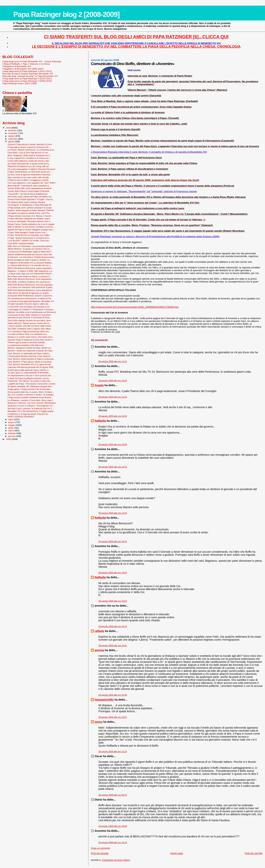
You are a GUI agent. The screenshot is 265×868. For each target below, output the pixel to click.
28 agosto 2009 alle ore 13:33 (113, 397)
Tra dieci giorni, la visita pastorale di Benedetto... (29, 373)
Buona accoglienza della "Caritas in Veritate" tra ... (30, 260)
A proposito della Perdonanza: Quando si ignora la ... (31, 296)
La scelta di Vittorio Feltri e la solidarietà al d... (28, 334)
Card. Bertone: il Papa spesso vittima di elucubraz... (30, 362)
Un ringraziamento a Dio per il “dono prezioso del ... (30, 375)
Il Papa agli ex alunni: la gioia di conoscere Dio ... (29, 147)
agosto (12, 142)
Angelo (99, 385)
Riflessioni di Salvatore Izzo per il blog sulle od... (29, 166)
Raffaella (100, 421)
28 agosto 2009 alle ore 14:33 (113, 513)
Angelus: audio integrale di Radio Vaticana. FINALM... (31, 210)
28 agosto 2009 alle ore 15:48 (113, 695)
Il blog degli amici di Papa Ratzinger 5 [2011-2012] (27, 71)
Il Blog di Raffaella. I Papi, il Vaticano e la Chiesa (26, 64)
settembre (13, 139)
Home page (177, 853)
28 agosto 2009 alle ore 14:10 (113, 467)
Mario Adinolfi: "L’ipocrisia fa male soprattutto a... (29, 186)
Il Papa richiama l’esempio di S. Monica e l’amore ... (30, 216)
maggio (12, 425)
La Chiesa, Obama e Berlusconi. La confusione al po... (32, 150)
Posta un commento (100, 848)
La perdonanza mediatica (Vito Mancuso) (26, 345)
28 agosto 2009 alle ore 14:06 (113, 444)
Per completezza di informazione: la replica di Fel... (30, 298)
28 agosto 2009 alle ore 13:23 (113, 361)
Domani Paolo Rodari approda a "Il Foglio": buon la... (31, 199)
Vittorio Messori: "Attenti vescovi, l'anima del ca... (29, 323)
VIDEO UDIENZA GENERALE (21, 417)
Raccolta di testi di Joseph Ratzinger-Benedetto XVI (28, 74)
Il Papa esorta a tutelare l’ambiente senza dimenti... (30, 397)
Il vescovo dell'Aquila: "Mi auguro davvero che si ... (30, 221)
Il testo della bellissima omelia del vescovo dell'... (29, 161)
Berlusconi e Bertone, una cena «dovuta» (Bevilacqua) (32, 403)
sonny (99, 722)
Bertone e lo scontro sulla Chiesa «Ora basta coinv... (31, 337)
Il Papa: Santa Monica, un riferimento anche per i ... (30, 172)
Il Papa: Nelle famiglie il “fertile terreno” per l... (28, 232)
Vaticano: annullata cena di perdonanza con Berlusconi (32, 312)
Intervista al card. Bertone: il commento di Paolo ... (30, 318)
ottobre (12, 136)
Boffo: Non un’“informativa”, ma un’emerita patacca (30, 246)
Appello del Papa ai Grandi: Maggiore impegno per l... (31, 230)
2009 (9, 128)
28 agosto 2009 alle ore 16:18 (113, 751)
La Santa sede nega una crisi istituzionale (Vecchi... (30, 274)
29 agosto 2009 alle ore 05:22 (113, 795)
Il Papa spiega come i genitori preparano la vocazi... (30, 208)
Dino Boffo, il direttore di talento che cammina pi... (29, 282)
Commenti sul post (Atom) (116, 860)
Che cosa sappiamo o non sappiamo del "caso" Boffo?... (32, 183)
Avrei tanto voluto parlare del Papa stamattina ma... (30, 197)
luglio (11, 419)
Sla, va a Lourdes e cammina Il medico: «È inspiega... (31, 395)
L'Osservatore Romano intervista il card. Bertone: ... (30, 356)
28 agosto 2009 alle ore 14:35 (113, 541)
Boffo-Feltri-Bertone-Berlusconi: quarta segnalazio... (30, 268)
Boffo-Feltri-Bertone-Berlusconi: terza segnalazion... (30, 279)
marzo (11, 431)
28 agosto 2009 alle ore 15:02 (113, 601)
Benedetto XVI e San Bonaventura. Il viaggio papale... (31, 411)
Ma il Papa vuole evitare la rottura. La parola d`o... (30, 276)
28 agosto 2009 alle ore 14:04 (113, 416)
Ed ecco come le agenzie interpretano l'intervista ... (30, 175)
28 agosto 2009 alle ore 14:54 (113, 573)
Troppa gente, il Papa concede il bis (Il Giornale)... (30, 389)
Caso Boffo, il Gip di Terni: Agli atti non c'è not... (28, 153)
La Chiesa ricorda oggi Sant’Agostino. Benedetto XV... (31, 301)
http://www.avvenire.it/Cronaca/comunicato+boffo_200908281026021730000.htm (135, 307)
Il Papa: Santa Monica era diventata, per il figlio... (29, 235)
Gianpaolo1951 (104, 700)
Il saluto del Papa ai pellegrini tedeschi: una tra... (29, 378)
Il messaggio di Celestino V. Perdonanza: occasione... (31, 310)
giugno (12, 422)
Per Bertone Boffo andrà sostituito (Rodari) (26, 202)
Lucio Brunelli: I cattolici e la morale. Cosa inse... (29, 241)
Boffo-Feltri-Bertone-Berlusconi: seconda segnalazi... (31, 285)
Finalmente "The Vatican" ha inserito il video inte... (30, 381)
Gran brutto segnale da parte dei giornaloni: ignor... (30, 320)
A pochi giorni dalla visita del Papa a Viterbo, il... (29, 370)
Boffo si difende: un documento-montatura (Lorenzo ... (31, 227)
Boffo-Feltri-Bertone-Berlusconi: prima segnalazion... (31, 290)
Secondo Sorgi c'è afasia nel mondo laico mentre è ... (31, 340)
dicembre (13, 130)
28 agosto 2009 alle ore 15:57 (113, 717)
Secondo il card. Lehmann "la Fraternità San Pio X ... (31, 409)
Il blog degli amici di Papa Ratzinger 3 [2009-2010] (27, 81)
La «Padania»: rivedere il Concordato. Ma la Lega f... (31, 400)
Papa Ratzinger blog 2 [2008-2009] (66, 14)
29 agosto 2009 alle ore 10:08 (113, 826)
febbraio (12, 433)
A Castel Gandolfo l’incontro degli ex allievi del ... (29, 304)
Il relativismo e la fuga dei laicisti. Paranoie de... (28, 414)
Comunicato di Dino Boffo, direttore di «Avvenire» (29, 315)
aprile (11, 428)
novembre (13, 133)
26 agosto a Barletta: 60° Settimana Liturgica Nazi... (30, 386)
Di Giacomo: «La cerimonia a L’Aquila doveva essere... (32, 257)
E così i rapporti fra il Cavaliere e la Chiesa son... (29, 158)
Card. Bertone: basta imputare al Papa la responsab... (31, 359)
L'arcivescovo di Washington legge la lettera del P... (30, 252)
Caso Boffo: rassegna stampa (21, 243)
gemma (99, 650)
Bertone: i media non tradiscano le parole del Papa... (31, 351)
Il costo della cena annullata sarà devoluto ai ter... (29, 307)
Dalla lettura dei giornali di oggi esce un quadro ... (29, 293)
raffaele (99, 631)
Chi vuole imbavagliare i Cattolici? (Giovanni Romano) (31, 169)
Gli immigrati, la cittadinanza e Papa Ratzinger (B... (30, 205)
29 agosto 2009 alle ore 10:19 (113, 842)
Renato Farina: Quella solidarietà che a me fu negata (31, 224)
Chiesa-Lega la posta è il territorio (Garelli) (26, 342)
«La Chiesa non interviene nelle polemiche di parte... (31, 287)
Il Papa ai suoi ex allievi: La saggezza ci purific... (29, 180)
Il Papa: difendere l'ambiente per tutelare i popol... (29, 219)
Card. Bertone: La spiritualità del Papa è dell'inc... (29, 353)
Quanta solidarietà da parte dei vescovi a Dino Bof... (30, 254)
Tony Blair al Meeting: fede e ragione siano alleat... (30, 329)
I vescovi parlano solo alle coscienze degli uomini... (30, 326)
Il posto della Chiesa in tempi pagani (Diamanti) (28, 191)
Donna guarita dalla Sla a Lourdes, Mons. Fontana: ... (31, 392)
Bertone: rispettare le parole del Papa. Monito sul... (30, 348)
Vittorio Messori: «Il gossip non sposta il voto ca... (29, 249)
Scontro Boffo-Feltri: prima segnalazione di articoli (29, 188)
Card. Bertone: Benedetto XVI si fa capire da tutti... (30, 364)
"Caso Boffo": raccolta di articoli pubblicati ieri (27, 194)
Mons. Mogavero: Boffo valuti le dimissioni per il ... (30, 155)
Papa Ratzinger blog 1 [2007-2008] (20, 83)
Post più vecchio (254, 853)
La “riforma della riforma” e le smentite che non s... (30, 265)
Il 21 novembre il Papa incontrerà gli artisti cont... (29, 331)
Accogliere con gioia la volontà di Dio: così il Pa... (29, 213)
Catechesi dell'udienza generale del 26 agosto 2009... (31, 367)
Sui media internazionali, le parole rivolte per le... (29, 164)
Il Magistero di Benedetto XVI (17, 66)
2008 (9, 439)
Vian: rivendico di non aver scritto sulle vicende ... (29, 177)
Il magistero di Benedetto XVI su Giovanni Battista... (30, 263)
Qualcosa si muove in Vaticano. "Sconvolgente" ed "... (31, 406)
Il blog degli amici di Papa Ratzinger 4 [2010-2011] (27, 78)
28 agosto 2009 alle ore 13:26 (113, 381)
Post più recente (100, 853)
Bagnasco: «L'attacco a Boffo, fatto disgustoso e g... (30, 271)
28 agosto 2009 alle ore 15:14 (113, 626)
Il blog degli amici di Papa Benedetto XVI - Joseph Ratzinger (32, 61)
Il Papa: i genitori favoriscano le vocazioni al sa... (29, 238)
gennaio (12, 436)
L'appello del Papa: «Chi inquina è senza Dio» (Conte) (31, 384)
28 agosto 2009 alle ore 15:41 (113, 646)
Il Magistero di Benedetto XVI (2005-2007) (23, 69)
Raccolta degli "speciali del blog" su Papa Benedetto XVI (30, 76)
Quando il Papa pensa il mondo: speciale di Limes (30, 144)
